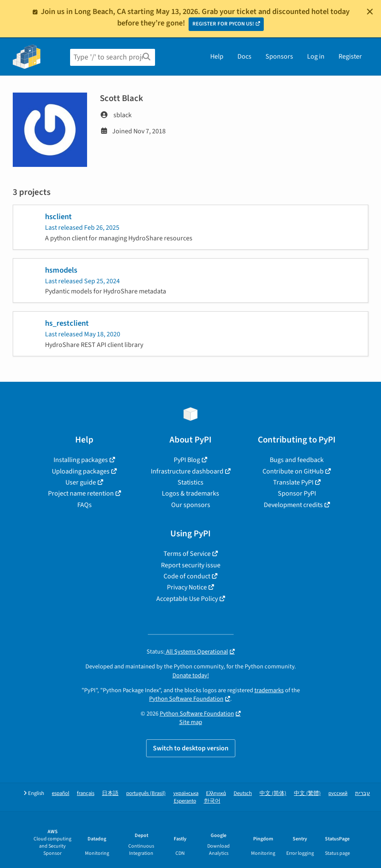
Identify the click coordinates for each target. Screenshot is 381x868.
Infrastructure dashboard (187, 471)
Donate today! (191, 675)
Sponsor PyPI (297, 493)
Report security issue (191, 565)
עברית (363, 793)
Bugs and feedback (297, 460)
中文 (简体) (273, 793)
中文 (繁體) (307, 793)
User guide (81, 482)
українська (186, 793)
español (61, 793)
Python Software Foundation (186, 699)
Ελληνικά (216, 793)
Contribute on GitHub (293, 471)
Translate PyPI (293, 482)
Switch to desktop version (191, 748)
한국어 (212, 801)
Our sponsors (191, 505)
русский (338, 793)
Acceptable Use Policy (187, 599)
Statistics (190, 482)
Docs (244, 56)
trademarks (269, 690)
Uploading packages (81, 471)
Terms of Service (187, 554)
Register (350, 56)
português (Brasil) (146, 793)
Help (217, 56)
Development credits (293, 505)
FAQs (85, 505)
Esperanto (185, 801)
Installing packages (81, 460)
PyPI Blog (187, 460)
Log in (316, 56)
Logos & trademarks (190, 493)
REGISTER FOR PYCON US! (223, 24)
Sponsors (279, 56)
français (86, 793)
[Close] (370, 11)
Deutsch (243, 793)
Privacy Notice (187, 587)
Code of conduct (187, 576)
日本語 (110, 793)
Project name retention (81, 493)
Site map (191, 722)
